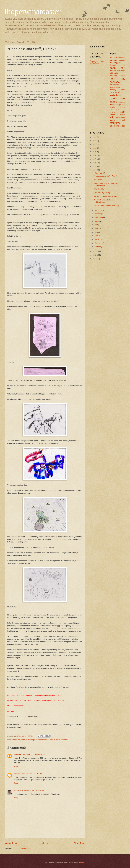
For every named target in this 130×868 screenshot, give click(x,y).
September (99, 218)
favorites (113, 76)
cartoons (114, 60)
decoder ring (118, 65)
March (97, 239)
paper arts (120, 109)
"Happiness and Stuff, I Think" (105, 176)
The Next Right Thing (102, 193)
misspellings (115, 105)
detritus (24, 740)
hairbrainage (115, 87)
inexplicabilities (116, 92)
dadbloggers (115, 63)
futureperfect (115, 85)
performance (113, 112)
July (96, 225)
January (98, 247)
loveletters (122, 102)
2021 (95, 144)
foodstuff (122, 76)
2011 (95, 259)
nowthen (113, 107)
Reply (16, 766)
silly (112, 117)
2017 (95, 159)
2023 (95, 141)
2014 (95, 170)
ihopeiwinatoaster (33, 11)
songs (123, 118)
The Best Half (99, 189)
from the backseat (42, 740)
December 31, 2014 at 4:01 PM (34, 755)
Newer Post (11, 843)
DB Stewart (18, 791)
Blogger (82, 863)
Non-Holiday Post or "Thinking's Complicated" (106, 184)
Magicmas (98, 180)
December (99, 173)
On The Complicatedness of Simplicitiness (105, 201)
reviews (123, 115)
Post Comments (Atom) (24, 849)
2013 (95, 251)
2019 (95, 152)
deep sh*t (17, 740)
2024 (95, 137)
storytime (64, 740)
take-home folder (117, 126)
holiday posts (55, 740)
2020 (95, 148)
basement (122, 58)
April (96, 236)
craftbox (122, 60)
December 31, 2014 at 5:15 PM (30, 774)
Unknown (17, 755)
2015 (95, 166)
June (97, 228)
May (96, 232)
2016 (95, 163)
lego (118, 99)
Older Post (79, 843)
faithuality (114, 73)
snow (118, 118)
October (98, 214)
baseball (113, 58)
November (99, 210)
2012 (95, 255)
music (124, 105)
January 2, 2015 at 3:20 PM (34, 791)
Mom (16, 774)
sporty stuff (118, 120)
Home (45, 843)
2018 (95, 155)
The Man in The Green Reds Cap (107, 206)
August (97, 221)
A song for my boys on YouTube (97, 62)
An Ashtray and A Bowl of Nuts (106, 196)
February (98, 243)
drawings (31, 740)
